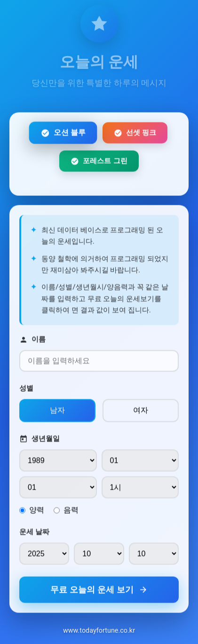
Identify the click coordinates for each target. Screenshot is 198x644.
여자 (141, 413)
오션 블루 (63, 135)
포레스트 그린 (99, 163)
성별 (26, 391)
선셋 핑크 (135, 135)
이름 (32, 342)
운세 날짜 (34, 534)
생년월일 (40, 441)
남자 (57, 413)
